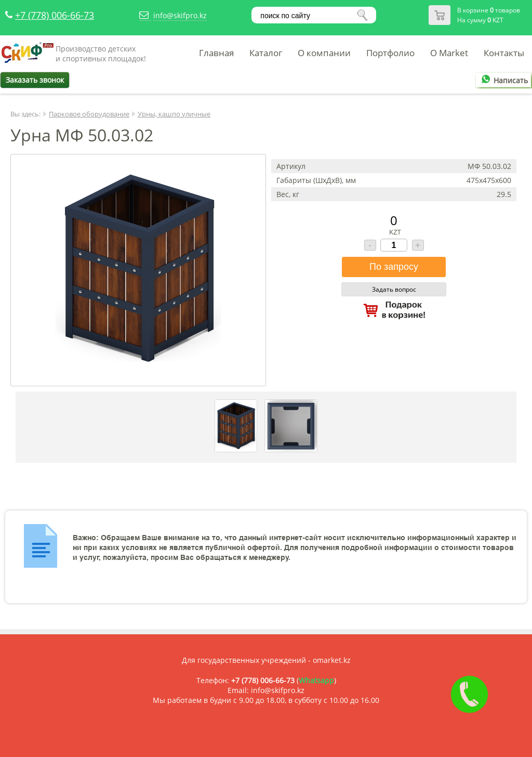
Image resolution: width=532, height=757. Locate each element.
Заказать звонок (35, 80)
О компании (324, 53)
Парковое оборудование (89, 114)
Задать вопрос (394, 289)
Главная (216, 53)
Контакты (504, 53)
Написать (503, 80)
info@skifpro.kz (180, 15)
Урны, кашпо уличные (174, 114)
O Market (449, 53)
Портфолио (390, 53)
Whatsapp (316, 680)
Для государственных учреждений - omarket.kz (266, 660)
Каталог (266, 53)
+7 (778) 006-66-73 (55, 15)
